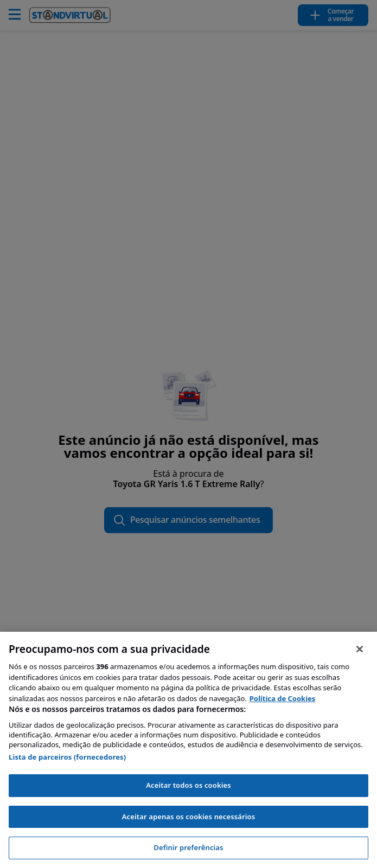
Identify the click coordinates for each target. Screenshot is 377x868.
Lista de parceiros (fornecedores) (67, 757)
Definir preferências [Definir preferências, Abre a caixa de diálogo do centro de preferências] (188, 847)
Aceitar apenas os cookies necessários (189, 817)
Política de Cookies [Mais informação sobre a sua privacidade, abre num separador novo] (283, 698)
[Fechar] (360, 649)
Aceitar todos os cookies (188, 785)
